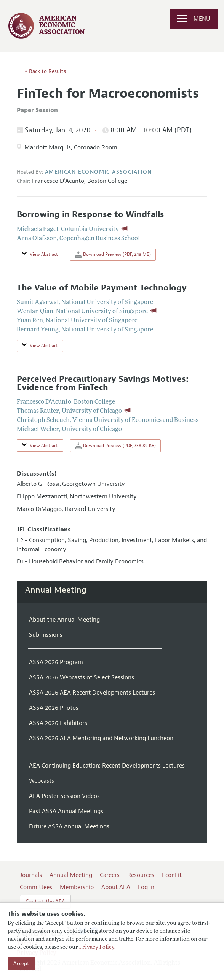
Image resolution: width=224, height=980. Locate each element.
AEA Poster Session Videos (64, 796)
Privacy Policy (97, 947)
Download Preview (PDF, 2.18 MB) (113, 255)
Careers (110, 875)
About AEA (116, 887)
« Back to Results (45, 71)
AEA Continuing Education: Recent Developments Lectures (107, 766)
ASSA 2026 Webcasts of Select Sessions (82, 677)
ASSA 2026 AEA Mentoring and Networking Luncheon (101, 738)
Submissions (46, 635)
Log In (146, 887)
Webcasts (42, 781)
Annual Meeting (56, 590)
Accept (21, 963)
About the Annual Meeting (64, 620)
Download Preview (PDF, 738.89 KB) (115, 446)
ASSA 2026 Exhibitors (58, 723)
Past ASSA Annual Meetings (66, 811)
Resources (141, 875)
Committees (36, 887)
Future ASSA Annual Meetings (69, 826)
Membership (77, 887)
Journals (31, 875)
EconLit (172, 875)
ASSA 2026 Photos (54, 708)
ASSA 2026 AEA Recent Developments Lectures (92, 693)
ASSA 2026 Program (56, 662)
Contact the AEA (45, 902)
